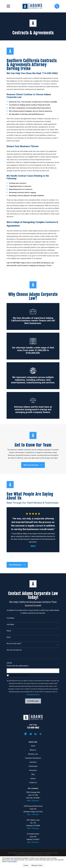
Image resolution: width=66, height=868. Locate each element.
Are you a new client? (14, 644)
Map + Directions (33, 801)
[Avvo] (30, 734)
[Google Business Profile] (26, 734)
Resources (33, 770)
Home (33, 746)
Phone (9, 631)
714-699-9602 (33, 728)
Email (8, 637)
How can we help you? (14, 650)
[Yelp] (40, 734)
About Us (33, 750)
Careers (33, 778)
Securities (33, 762)
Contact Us (33, 783)
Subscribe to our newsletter (19, 675)
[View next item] (11, 557)
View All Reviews (17, 565)
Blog (33, 774)
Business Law (33, 754)
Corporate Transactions (33, 758)
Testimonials (33, 766)
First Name (10, 618)
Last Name (10, 624)
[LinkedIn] (35, 734)
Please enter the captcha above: (18, 666)
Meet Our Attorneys (33, 465)
